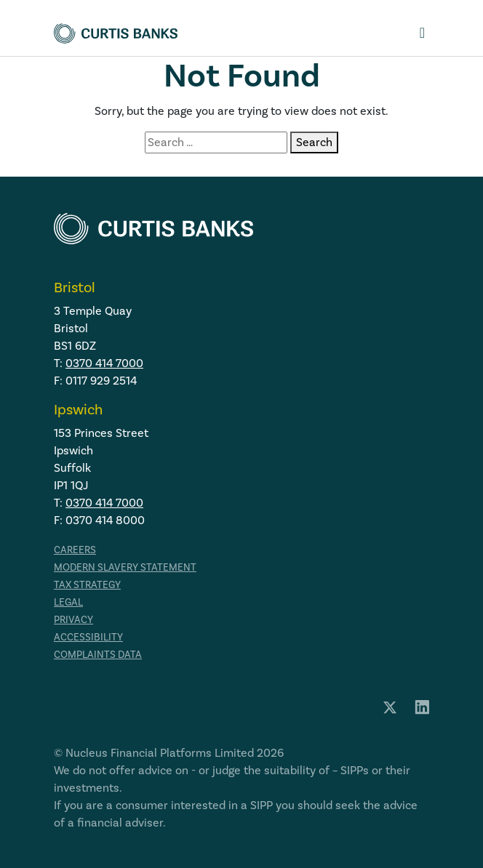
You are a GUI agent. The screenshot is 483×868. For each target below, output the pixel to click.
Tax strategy (87, 585)
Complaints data (98, 655)
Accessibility (88, 638)
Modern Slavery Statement (125, 568)
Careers (75, 550)
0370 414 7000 (104, 363)
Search (314, 142)
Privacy (73, 620)
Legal (68, 603)
